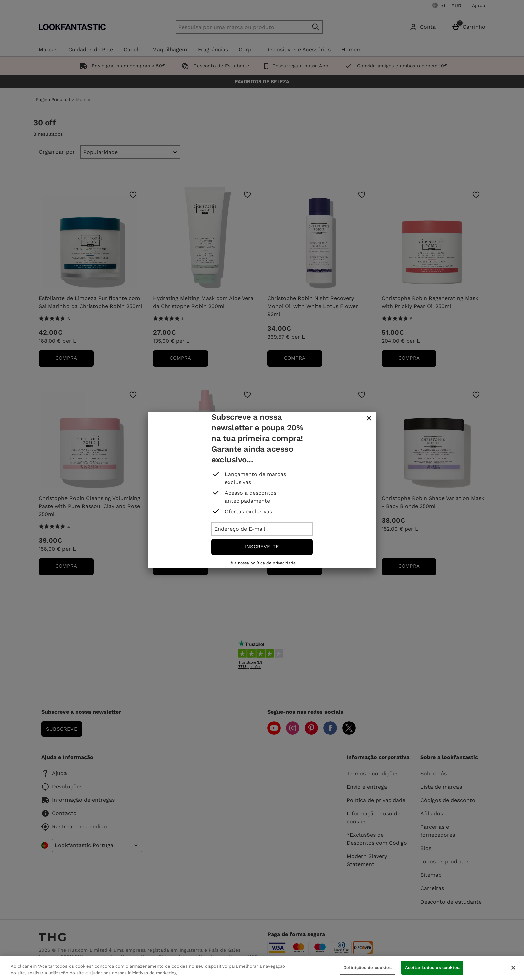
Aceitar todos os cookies (432, 967)
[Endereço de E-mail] (262, 529)
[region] (262, 968)
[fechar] (369, 419)
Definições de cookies (367, 967)
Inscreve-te (262, 547)
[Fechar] (513, 968)
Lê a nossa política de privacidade (262, 563)
